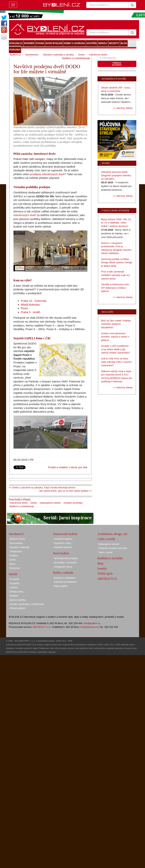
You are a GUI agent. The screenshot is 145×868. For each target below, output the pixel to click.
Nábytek (14, 596)
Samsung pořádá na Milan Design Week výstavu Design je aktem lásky (117, 262)
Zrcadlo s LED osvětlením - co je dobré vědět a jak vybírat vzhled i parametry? (116, 349)
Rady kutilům (61, 586)
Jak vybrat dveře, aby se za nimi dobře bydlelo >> (65, 491)
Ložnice (14, 587)
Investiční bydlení (63, 539)
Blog (100, 563)
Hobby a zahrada (63, 573)
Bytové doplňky (18, 600)
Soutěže (102, 569)
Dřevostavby (16, 543)
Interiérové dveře (19, 503)
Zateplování (16, 551)
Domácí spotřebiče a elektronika (27, 604)
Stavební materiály (20, 547)
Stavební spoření (63, 547)
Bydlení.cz (15, 55)
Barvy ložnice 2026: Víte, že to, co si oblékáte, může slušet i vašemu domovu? (116, 223)
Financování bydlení (65, 534)
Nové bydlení (61, 553)
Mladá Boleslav (30, 305)
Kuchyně (14, 579)
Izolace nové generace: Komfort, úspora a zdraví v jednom (115, 337)
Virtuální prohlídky (73, 503)
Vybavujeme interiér (50, 503)
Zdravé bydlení (18, 608)
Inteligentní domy (63, 567)
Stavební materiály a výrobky (58, 55)
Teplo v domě (105, 552)
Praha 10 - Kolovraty (34, 301)
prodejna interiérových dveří (47, 174)
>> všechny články (123, 108)
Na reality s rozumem (65, 562)
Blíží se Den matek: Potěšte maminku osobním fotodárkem (116, 324)
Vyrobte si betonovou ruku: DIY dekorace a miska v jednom (115, 288)
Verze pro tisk (79, 467)
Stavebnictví (32, 55)
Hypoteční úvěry (63, 543)
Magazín (107, 312)
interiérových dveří (25, 215)
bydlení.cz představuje (76, 58)
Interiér (13, 574)
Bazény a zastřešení (65, 578)
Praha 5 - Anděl (30, 312)
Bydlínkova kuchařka (110, 558)
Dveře (34, 503)
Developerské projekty (66, 558)
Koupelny (15, 583)
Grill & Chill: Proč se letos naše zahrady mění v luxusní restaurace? (116, 362)
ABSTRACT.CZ (107, 579)
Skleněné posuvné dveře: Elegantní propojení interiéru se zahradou (116, 175)
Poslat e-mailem (58, 467)
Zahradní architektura (65, 582)
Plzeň (24, 308)
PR (32, 460)
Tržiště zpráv (105, 574)
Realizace (15, 568)
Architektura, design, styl (112, 534)
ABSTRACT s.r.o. (42, 627)
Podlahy (14, 555)
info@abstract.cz (89, 627)
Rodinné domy (17, 539)
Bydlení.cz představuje (22, 506)
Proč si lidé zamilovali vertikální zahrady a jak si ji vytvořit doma (116, 275)
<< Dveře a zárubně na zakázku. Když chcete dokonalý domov (42, 488)
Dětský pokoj (16, 592)
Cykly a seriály (106, 539)
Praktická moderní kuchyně (113, 548)
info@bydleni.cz (92, 623)
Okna (12, 564)
